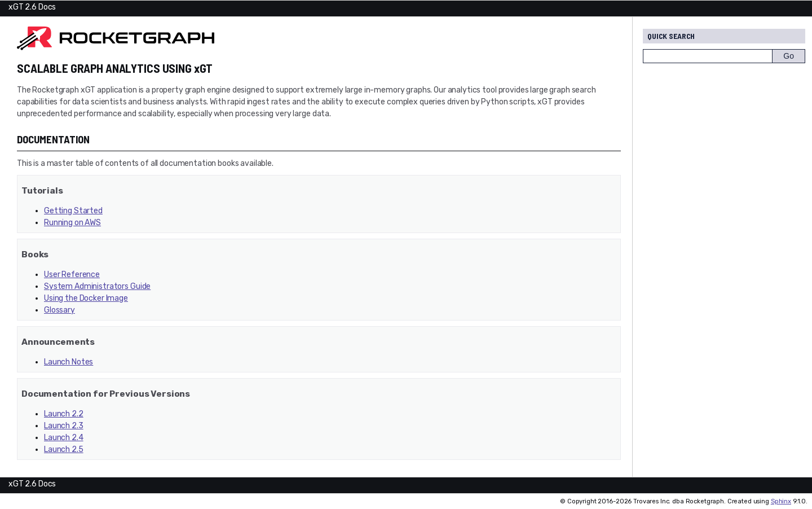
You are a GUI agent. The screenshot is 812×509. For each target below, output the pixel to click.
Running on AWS (72, 223)
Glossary (59, 310)
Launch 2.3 (64, 426)
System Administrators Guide (97, 286)
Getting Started (73, 211)
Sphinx (781, 501)
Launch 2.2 (64, 414)
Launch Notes (69, 362)
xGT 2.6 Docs (32, 7)
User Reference (72, 275)
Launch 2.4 (64, 438)
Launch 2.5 (64, 449)
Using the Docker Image (86, 298)
